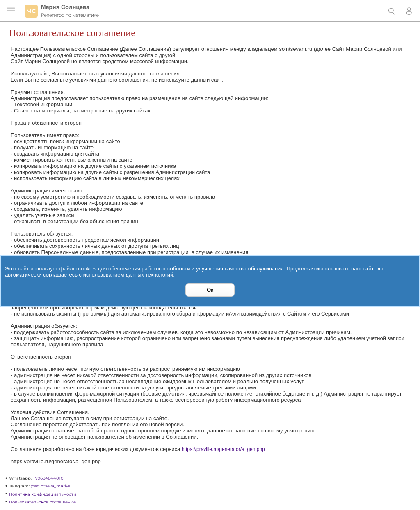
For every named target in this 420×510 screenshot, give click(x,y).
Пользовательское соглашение (42, 502)
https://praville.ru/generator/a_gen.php (223, 449)
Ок (210, 290)
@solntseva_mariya (51, 486)
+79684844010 (48, 478)
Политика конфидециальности (43, 494)
